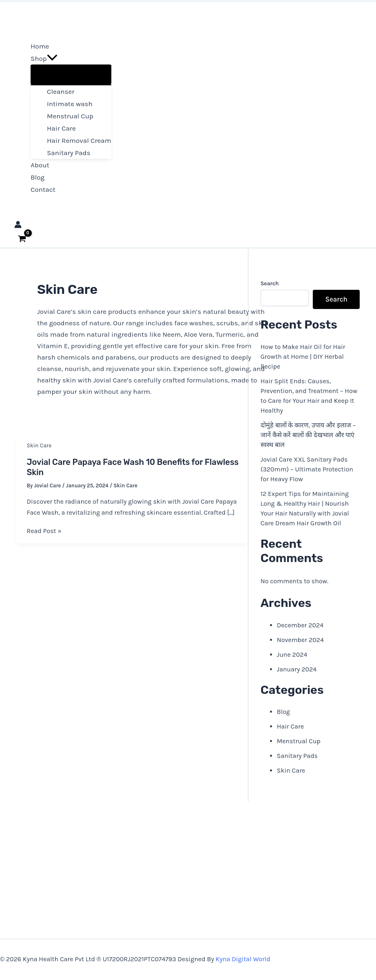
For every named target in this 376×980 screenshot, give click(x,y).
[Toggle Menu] (71, 74)
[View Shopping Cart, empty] (22, 239)
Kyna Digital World (243, 959)
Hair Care (290, 726)
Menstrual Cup (299, 741)
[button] (52, 58)
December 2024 (300, 625)
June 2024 (292, 654)
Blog (283, 712)
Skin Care (39, 446)
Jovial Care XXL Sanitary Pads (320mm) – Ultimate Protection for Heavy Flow (307, 469)
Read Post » (44, 531)
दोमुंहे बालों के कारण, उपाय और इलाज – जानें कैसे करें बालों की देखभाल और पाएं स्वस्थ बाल (308, 435)
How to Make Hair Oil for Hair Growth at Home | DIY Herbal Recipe (303, 357)
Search (270, 283)
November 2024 (300, 640)
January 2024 (297, 669)
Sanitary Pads (297, 756)
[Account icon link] (18, 226)
